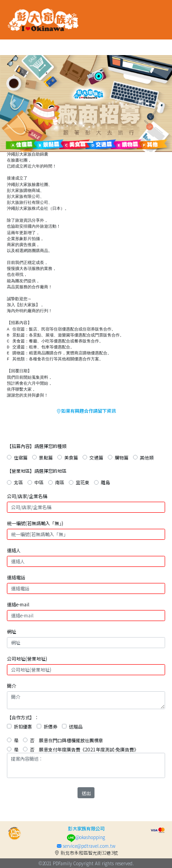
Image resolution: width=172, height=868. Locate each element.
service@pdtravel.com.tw (86, 846)
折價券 (50, 726)
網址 (11, 631)
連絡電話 (16, 577)
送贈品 (76, 726)
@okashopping (86, 837)
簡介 (11, 686)
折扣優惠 (23, 726)
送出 (86, 793)
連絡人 (14, 550)
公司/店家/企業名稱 (27, 496)
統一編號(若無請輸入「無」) (35, 523)
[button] (13, 104)
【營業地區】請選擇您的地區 (37, 471)
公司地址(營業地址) (27, 658)
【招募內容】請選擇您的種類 (37, 446)
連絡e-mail (18, 604)
